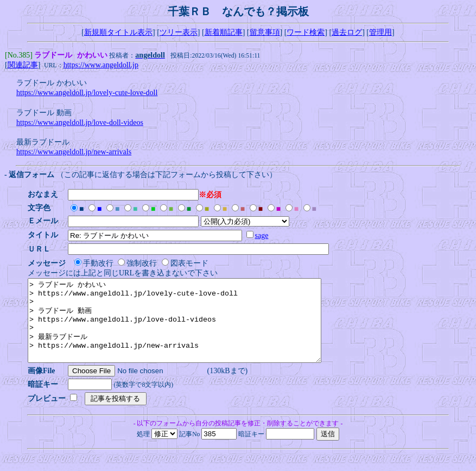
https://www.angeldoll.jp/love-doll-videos (80, 124)
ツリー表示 (179, 32)
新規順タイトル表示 (118, 32)
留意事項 (265, 32)
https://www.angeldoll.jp (101, 66)
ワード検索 (306, 32)
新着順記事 (224, 32)
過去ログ (347, 32)
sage (265, 237)
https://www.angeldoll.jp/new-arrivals (74, 153)
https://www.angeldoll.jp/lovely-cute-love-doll (87, 94)
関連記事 (23, 66)
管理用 (380, 32)
